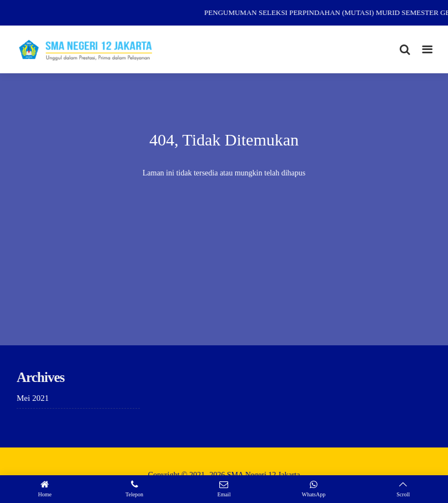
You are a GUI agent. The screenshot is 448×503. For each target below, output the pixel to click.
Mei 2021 (33, 398)
